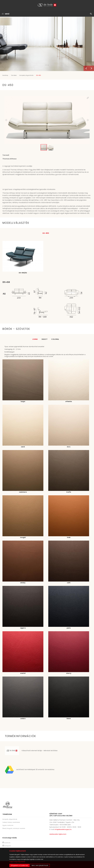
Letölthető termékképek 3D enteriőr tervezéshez (35, 770)
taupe (23, 401)
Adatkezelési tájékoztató (58, 834)
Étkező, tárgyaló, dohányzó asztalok (14, 828)
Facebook (6, 843)
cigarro (23, 628)
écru (69, 447)
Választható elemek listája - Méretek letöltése (39, 751)
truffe (69, 492)
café (69, 583)
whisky (23, 583)
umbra (23, 719)
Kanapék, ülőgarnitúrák (26, 75)
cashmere (23, 492)
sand (23, 447)
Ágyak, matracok (8, 825)
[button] (88, 98)
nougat (23, 537)
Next (91, 68)
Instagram (7, 846)
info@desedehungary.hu (63, 829)
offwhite (69, 401)
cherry (69, 673)
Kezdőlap (5, 75)
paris (69, 628)
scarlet (23, 673)
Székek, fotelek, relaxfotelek (11, 822)
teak (69, 537)
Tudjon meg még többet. (17, 862)
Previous (86, 68)
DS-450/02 (23, 273)
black (69, 719)
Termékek (14, 75)
